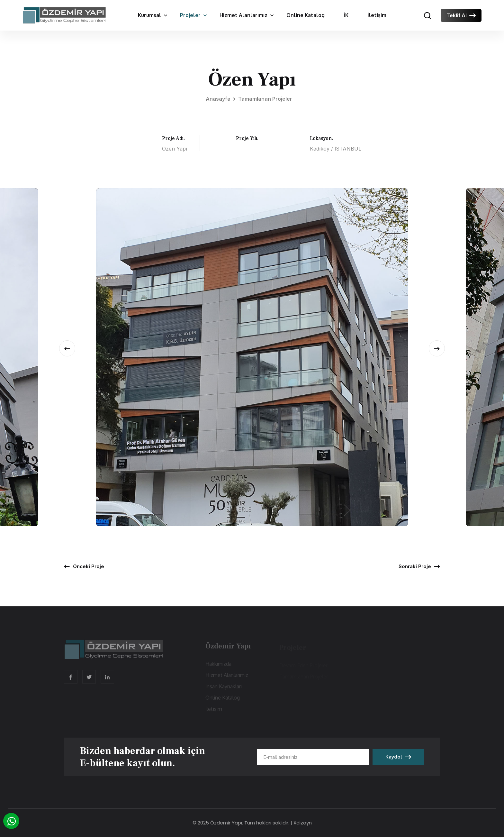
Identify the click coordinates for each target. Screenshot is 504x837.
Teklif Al (461, 15)
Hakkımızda (218, 666)
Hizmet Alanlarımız (243, 15)
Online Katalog (306, 15)
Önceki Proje (84, 566)
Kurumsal (149, 15)
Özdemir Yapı (226, 823)
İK (346, 15)
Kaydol (398, 757)
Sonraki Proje (419, 566)
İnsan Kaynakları (224, 688)
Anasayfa (218, 99)
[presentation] (67, 348)
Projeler (190, 15)
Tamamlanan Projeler (265, 99)
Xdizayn (303, 823)
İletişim (377, 15)
